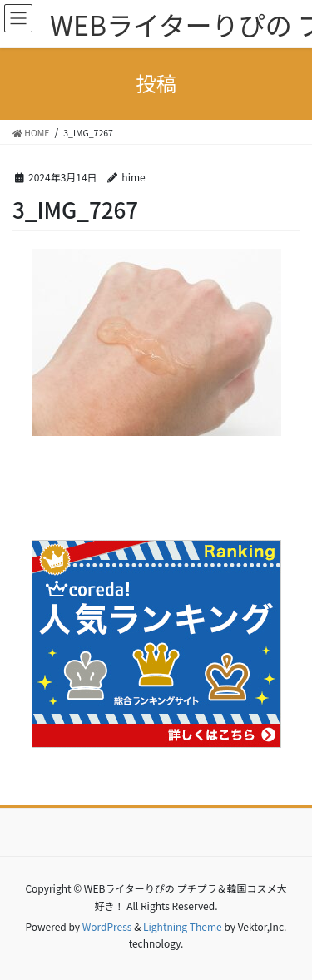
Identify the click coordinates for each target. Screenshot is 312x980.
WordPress (107, 926)
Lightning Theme (183, 926)
